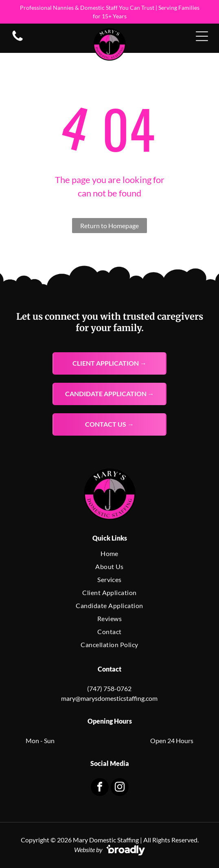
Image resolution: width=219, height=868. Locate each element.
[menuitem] (110, 554)
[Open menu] (202, 36)
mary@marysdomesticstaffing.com (109, 698)
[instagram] (120, 788)
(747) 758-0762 (109, 688)
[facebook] (100, 788)
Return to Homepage (109, 226)
